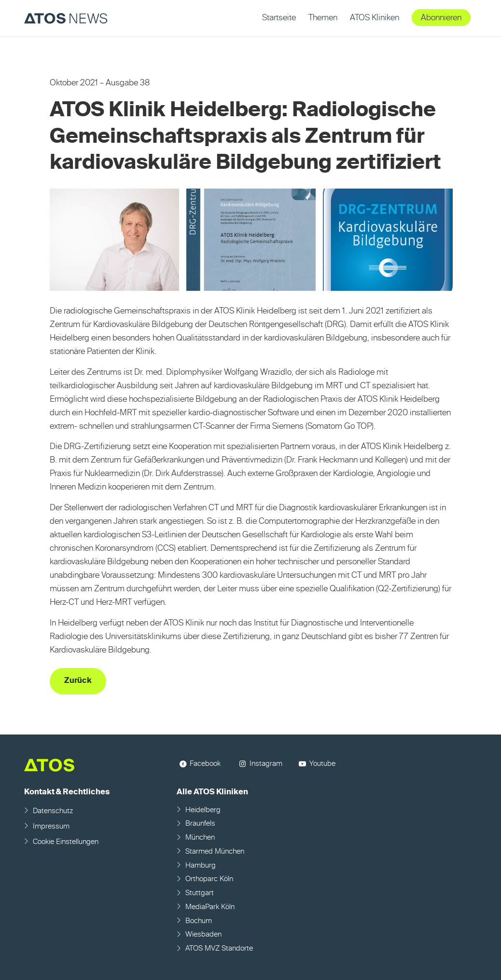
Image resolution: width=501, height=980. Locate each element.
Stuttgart (200, 893)
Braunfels (200, 823)
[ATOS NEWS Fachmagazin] (66, 18)
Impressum (51, 826)
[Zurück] (78, 681)
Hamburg (201, 865)
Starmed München (215, 851)
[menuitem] (279, 18)
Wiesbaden (203, 934)
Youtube (322, 764)
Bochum (199, 921)
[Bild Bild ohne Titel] (118, 243)
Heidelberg (203, 810)
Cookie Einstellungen (66, 842)
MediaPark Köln (210, 907)
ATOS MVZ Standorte (219, 948)
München (200, 837)
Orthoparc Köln (209, 879)
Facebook (205, 764)
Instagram (266, 764)
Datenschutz (53, 811)
